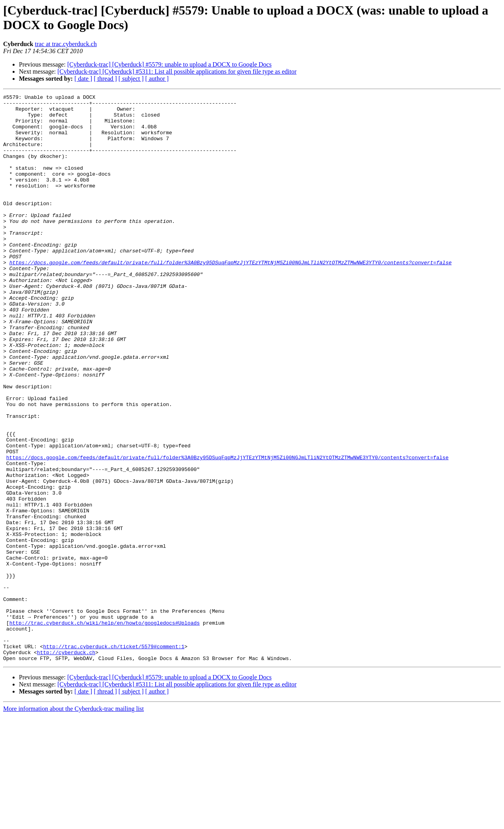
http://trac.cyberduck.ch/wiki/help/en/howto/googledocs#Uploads (105, 729)
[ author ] (157, 79)
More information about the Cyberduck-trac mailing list (73, 822)
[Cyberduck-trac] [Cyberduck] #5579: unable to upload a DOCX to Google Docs (170, 64)
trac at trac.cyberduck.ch (66, 44)
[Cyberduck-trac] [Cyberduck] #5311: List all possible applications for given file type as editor (177, 71)
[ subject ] (131, 79)
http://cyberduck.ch (66, 764)
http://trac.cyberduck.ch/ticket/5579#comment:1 (114, 757)
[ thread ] (105, 79)
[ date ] (83, 79)
